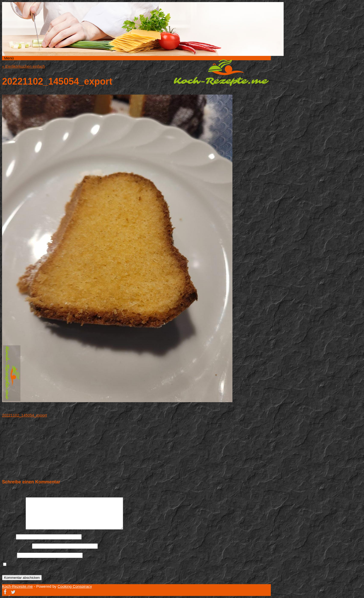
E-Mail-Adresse (17, 546)
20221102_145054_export (24, 415)
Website (9, 555)
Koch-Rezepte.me (221, 73)
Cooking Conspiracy (75, 586)
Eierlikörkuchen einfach (24, 66)
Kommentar (13, 528)
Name (8, 537)
